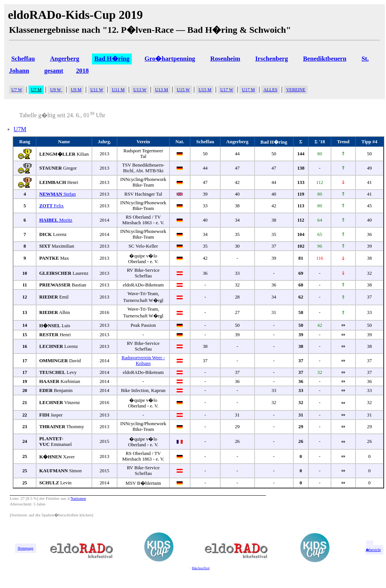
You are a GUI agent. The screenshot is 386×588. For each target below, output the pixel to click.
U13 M (162, 90)
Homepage (26, 548)
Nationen (78, 498)
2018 (82, 71)
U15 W (183, 90)
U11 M (118, 90)
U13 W (140, 90)
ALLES (270, 90)
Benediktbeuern (325, 59)
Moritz (56, 220)
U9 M (76, 90)
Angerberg (65, 59)
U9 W (56, 90)
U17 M (248, 90)
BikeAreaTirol (201, 568)
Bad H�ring (112, 59)
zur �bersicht (373, 547)
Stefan (57, 194)
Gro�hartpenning (170, 59)
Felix (51, 206)
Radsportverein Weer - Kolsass (143, 361)
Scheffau (23, 59)
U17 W (227, 90)
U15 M (205, 90)
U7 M (36, 90)
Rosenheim (225, 59)
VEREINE (296, 90)
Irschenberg (272, 59)
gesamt (53, 71)
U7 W (17, 90)
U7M (20, 129)
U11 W (97, 90)
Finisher (53, 498)
